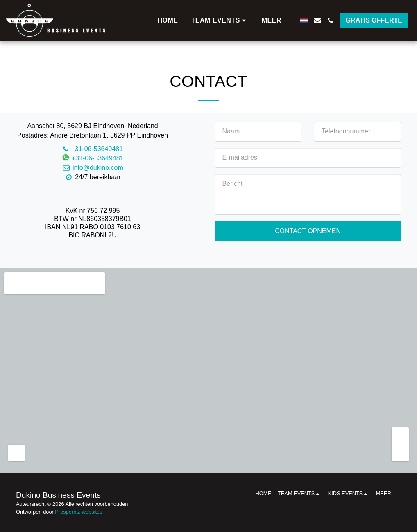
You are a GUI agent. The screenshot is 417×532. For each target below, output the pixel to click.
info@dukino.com (92, 168)
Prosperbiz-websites (78, 512)
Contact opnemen (308, 231)
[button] (220, 20)
